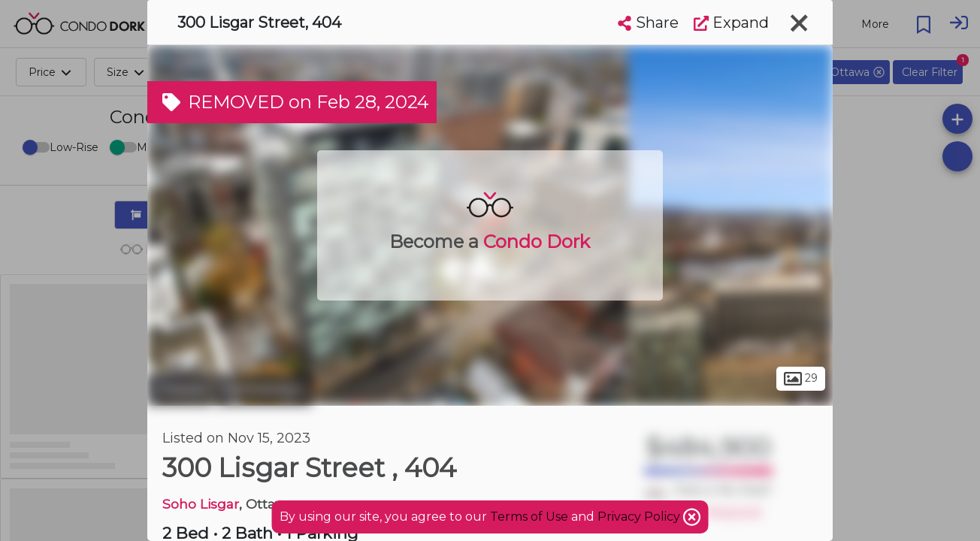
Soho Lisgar (201, 504)
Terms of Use (529, 517)
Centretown (264, 389)
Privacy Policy (640, 517)
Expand (731, 23)
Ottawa (180, 389)
